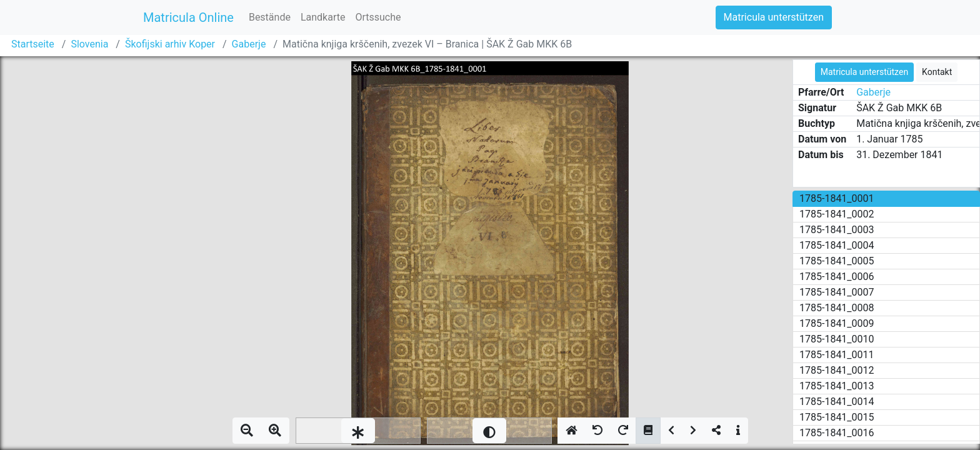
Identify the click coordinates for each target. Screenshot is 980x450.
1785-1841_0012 (837, 370)
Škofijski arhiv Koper (170, 44)
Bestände (270, 17)
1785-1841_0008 (837, 308)
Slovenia (89, 44)
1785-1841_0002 (837, 214)
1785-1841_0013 (837, 386)
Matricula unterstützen (774, 17)
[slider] (358, 431)
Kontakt (937, 72)
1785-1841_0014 (837, 402)
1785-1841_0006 (837, 277)
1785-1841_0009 (837, 323)
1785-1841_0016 (837, 433)
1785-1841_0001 (837, 198)
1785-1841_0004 (837, 245)
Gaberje (249, 44)
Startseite (33, 44)
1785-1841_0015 (837, 417)
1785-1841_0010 (837, 339)
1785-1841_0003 (837, 230)
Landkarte (323, 17)
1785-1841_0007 (837, 292)
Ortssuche (378, 17)
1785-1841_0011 (837, 355)
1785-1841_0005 (837, 261)
